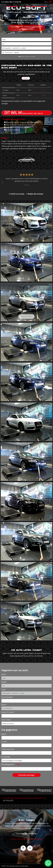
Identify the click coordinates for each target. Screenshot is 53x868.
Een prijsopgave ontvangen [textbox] (12, 760)
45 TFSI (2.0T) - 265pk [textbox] (11, 52)
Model (4, 682)
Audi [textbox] (4, 40)
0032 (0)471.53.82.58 (11, 2)
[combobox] (26, 40)
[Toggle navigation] (51, 2)
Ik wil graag (6, 757)
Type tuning (6, 720)
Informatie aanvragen (26, 775)
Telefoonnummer (8, 749)
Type (3, 689)
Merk (3, 674)
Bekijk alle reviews (35, 194)
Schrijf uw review (17, 194)
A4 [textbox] (3, 44)
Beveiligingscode (7, 764)
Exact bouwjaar (7, 697)
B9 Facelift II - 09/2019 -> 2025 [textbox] (14, 48)
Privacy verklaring (17, 841)
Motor (4, 705)
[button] (4, 30)
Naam (4, 734)
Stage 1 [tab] (26, 78)
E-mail (4, 742)
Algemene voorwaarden (34, 841)
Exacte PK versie (7, 712)
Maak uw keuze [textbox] (8, 723)
